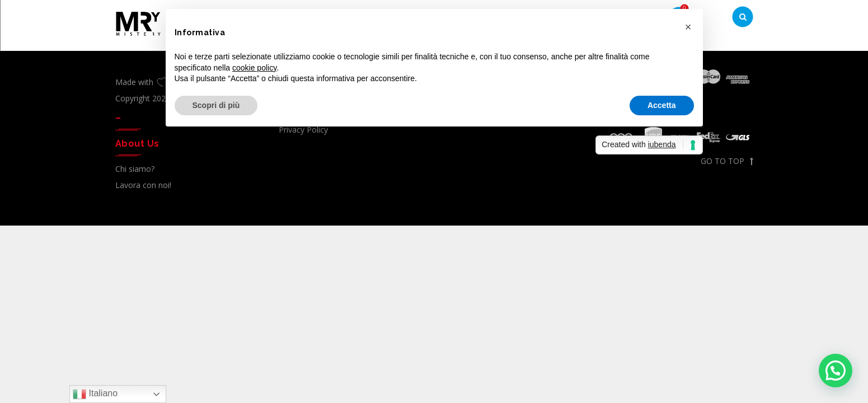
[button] (836, 371)
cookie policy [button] (254, 68)
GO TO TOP (727, 161)
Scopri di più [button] (216, 105)
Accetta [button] (662, 105)
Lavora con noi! (143, 185)
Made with (143, 82)
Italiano (95, 394)
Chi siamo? (135, 169)
